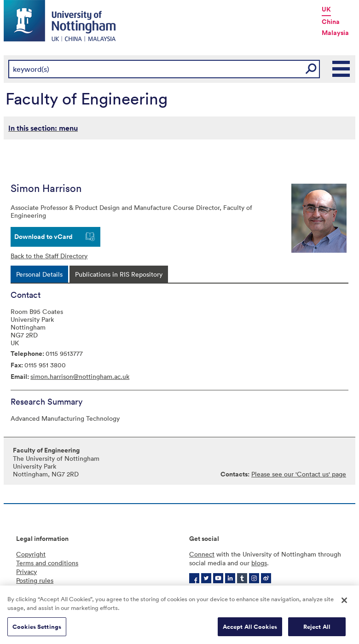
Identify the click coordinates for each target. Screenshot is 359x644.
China (331, 22)
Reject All (317, 629)
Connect (202, 554)
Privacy (26, 571)
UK (326, 9)
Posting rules (35, 580)
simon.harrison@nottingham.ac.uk (80, 376)
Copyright (31, 554)
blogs (259, 563)
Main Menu (342, 69)
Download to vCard (43, 237)
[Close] (344, 603)
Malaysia (335, 33)
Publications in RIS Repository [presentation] (119, 274)
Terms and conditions (47, 563)
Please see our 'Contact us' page (299, 474)
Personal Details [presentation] (39, 274)
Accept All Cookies (250, 629)
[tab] (39, 274)
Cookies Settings (37, 629)
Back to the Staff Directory (49, 256)
